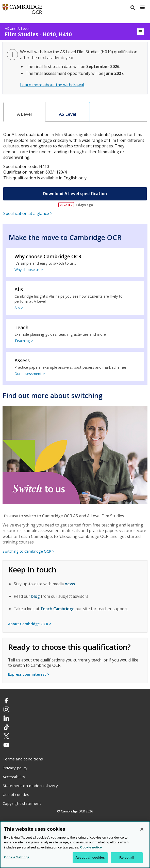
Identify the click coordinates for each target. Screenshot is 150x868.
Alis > (19, 308)
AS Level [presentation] (68, 114)
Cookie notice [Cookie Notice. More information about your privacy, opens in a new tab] (91, 847)
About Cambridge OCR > (30, 624)
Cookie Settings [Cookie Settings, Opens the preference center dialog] (17, 857)
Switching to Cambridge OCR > (29, 551)
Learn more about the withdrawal (52, 85)
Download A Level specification (75, 194)
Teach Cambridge (57, 609)
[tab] (24, 112)
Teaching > (24, 341)
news (70, 584)
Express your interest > (29, 674)
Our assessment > (30, 374)
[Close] (142, 829)
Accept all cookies (90, 857)
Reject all (127, 857)
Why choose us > (29, 270)
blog (36, 596)
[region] (75, 845)
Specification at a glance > (28, 213)
